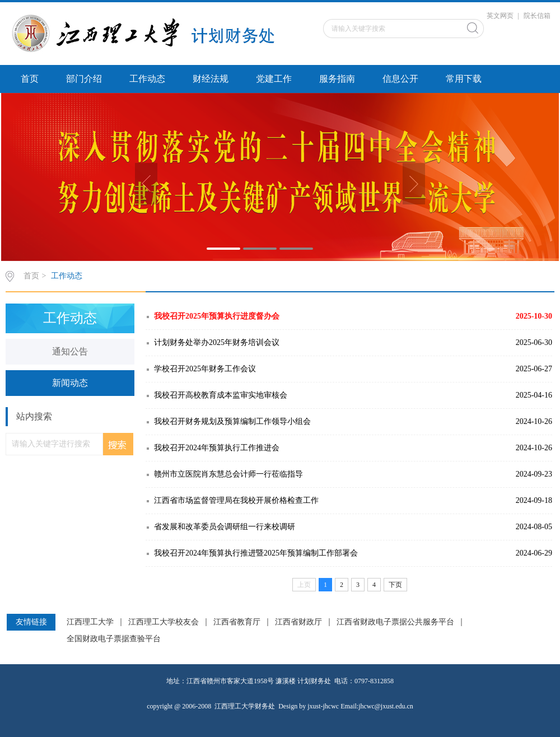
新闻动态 (70, 383)
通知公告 (70, 351)
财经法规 (211, 79)
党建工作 (274, 79)
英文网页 (500, 16)
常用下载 (464, 79)
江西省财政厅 (298, 622)
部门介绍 (84, 79)
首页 (30, 79)
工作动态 (147, 79)
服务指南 (337, 79)
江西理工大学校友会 (164, 622)
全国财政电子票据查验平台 (114, 639)
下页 (395, 585)
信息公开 (400, 79)
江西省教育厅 (237, 622)
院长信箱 (537, 16)
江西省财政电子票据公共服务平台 (395, 622)
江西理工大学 (90, 622)
